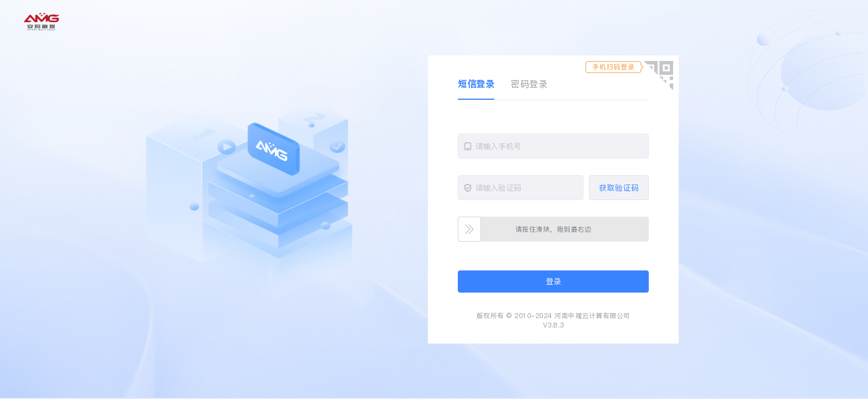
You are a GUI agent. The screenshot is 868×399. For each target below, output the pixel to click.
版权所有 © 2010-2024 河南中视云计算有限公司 (554, 316)
